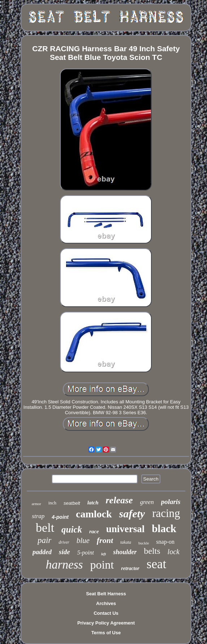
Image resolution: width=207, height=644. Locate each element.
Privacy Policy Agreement (106, 623)
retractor (130, 568)
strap (38, 516)
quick (72, 529)
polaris (171, 502)
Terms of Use (106, 633)
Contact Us (106, 613)
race (94, 531)
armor (36, 504)
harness (64, 565)
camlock (94, 514)
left (103, 554)
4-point (60, 517)
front (105, 540)
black (164, 529)
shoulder (125, 552)
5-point (86, 553)
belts (152, 551)
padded (42, 552)
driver (64, 542)
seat (156, 564)
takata (126, 542)
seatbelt (72, 503)
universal (126, 529)
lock (174, 552)
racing (166, 513)
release (119, 500)
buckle (144, 543)
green (147, 502)
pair (44, 540)
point (102, 565)
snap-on (165, 542)
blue (83, 540)
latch (93, 503)
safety (132, 514)
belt (45, 528)
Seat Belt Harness (106, 594)
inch (52, 503)
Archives (106, 603)
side (64, 552)
